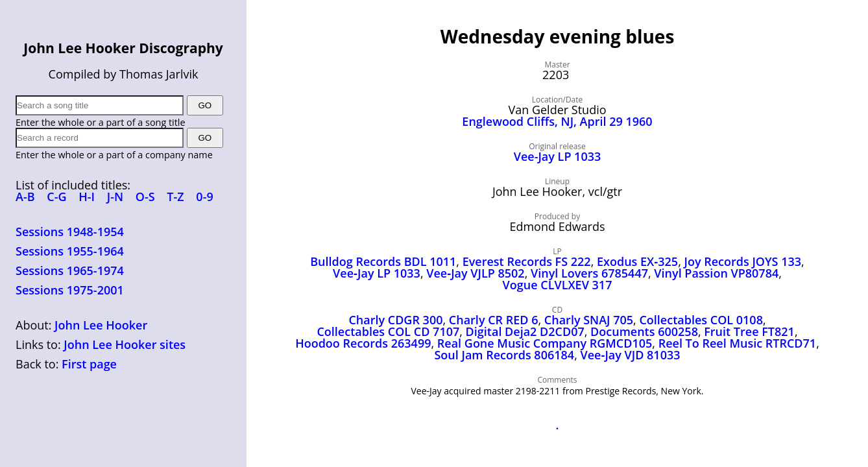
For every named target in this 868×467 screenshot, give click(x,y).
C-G (56, 197)
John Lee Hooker (101, 325)
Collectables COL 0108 (701, 320)
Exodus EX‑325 (637, 261)
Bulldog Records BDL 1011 (383, 261)
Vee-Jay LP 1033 (558, 156)
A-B (25, 197)
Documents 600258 (644, 331)
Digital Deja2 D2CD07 (525, 331)
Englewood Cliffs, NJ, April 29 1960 (557, 121)
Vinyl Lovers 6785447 (589, 273)
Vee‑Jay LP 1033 (377, 273)
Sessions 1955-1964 (70, 251)
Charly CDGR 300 (395, 320)
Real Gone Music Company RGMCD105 (545, 343)
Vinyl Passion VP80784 (716, 273)
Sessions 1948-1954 (70, 232)
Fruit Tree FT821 (749, 331)
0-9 (204, 197)
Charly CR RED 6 (494, 320)
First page (89, 364)
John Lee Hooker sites (125, 344)
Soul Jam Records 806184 (504, 355)
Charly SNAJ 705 (589, 320)
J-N (115, 197)
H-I (87, 197)
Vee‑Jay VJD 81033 (630, 355)
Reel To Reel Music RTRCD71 (737, 343)
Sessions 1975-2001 (70, 290)
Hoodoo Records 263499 (363, 343)
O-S (145, 197)
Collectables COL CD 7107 (388, 331)
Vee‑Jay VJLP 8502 (475, 273)
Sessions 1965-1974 (70, 270)
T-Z (175, 197)
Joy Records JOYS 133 (743, 261)
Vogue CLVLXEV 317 (558, 285)
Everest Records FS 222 (527, 261)
